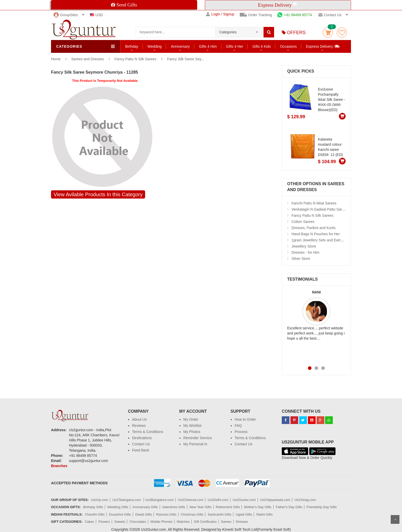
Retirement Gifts (228, 507)
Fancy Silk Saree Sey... (186, 59)
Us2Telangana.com (127, 500)
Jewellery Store (304, 246)
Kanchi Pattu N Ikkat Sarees (314, 203)
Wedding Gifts (118, 507)
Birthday (132, 46)
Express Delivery (323, 46)
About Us (139, 419)
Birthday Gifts (93, 507)
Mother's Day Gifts (258, 507)
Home (56, 59)
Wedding (154, 46)
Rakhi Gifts (265, 514)
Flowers (104, 522)
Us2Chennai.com (191, 500)
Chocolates (138, 522)
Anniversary (180, 46)
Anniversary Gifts (145, 507)
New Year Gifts (200, 507)
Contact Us (141, 444)
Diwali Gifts (143, 514)
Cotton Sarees (303, 222)
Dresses (242, 522)
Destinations (142, 438)
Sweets (120, 522)
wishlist (342, 32)
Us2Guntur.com (244, 500)
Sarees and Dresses (88, 59)
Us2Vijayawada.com (275, 500)
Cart (328, 32)
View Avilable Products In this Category (98, 194)
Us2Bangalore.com (159, 500)
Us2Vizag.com (305, 500)
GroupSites (66, 15)
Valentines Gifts (174, 507)
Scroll (395, 519)
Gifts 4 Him (208, 46)
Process (241, 432)
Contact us (330, 15)
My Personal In (195, 444)
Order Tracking (256, 15)
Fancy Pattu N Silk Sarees (135, 59)
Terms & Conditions (148, 432)
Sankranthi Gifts (220, 514)
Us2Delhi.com (218, 500)
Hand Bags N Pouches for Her (316, 234)
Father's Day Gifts (289, 507)
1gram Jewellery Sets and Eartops (319, 240)
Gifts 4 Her (235, 46)
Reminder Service (198, 438)
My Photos (192, 432)
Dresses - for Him (305, 252)
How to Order (245, 419)
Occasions (288, 46)
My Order (191, 419)
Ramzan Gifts (166, 514)
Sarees (226, 522)
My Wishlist (192, 426)
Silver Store (301, 259)
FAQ (238, 426)
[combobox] (239, 31)
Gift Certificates (205, 522)
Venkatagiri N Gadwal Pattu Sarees (320, 209)
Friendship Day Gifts (322, 507)
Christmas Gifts (192, 514)
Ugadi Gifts (244, 514)
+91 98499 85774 (294, 15)
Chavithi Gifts (95, 514)
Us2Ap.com (100, 500)
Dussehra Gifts (120, 514)
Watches (183, 522)
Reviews (139, 426)
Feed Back (141, 450)
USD (97, 15)
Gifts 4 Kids (262, 46)
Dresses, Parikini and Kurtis (314, 228)
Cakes (89, 522)
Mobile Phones (162, 522)
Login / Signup (220, 14)
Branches (59, 466)
